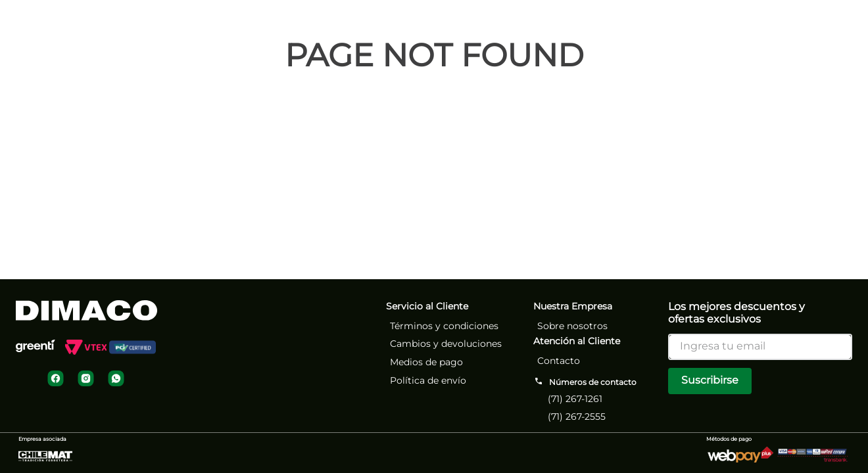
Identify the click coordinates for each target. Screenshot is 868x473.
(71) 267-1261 (575, 399)
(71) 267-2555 (577, 417)
